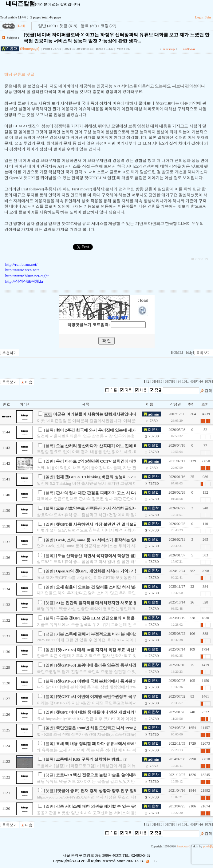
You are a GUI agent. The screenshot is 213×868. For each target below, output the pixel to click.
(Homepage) (30, 49)
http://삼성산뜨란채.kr (24, 281)
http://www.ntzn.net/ (22, 270)
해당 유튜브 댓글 (19, 74)
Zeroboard (183, 846)
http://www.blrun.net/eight (27, 276)
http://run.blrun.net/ (21, 264)
